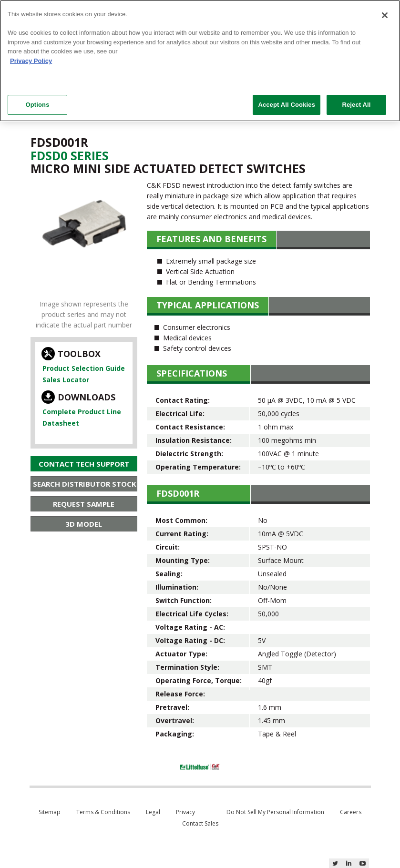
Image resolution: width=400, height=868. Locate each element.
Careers (351, 812)
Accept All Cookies (287, 105)
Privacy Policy (31, 61)
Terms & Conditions (103, 812)
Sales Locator (66, 380)
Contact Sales (200, 823)
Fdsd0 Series (70, 155)
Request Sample (84, 504)
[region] (200, 61)
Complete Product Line (82, 412)
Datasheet (61, 423)
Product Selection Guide (84, 368)
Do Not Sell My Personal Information (275, 812)
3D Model (84, 524)
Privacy (185, 812)
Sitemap (50, 812)
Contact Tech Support (84, 464)
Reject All (356, 105)
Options (37, 105)
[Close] (385, 15)
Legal (153, 812)
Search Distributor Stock (85, 484)
